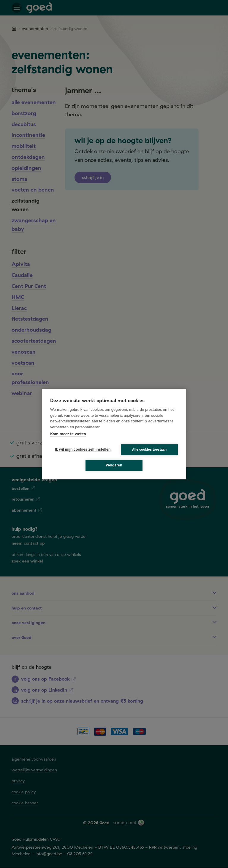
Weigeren (114, 465)
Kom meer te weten (68, 434)
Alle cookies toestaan (149, 449)
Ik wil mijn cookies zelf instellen (81, 449)
